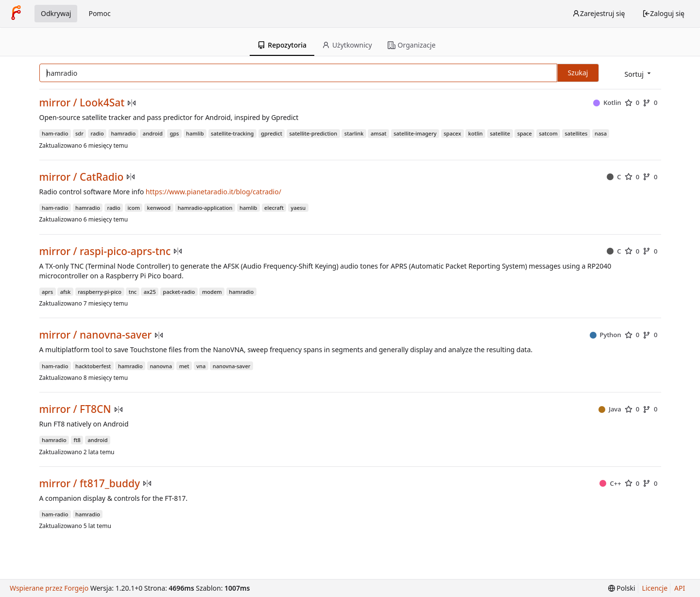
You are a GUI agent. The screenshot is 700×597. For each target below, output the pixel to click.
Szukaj (578, 73)
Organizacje (412, 45)
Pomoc (99, 13)
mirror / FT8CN (75, 409)
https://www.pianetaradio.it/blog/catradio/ (213, 192)
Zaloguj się (663, 13)
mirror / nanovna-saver (96, 335)
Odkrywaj (56, 13)
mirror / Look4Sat (82, 103)
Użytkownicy (347, 45)
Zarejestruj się (598, 13)
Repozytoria (282, 45)
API (680, 588)
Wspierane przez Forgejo (49, 588)
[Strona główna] (16, 14)
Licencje (655, 588)
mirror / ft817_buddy (90, 484)
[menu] (639, 74)
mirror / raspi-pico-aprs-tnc (105, 251)
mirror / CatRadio (82, 177)
